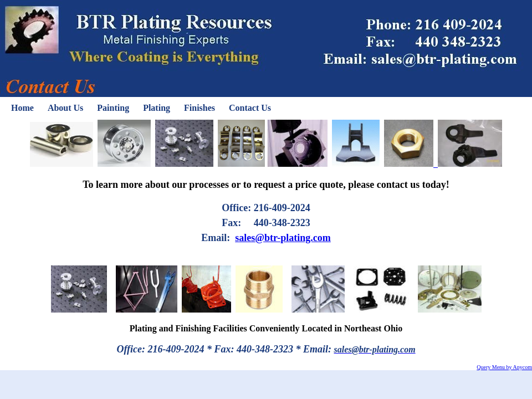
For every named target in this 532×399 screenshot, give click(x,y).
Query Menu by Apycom (504, 367)
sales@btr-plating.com (283, 238)
